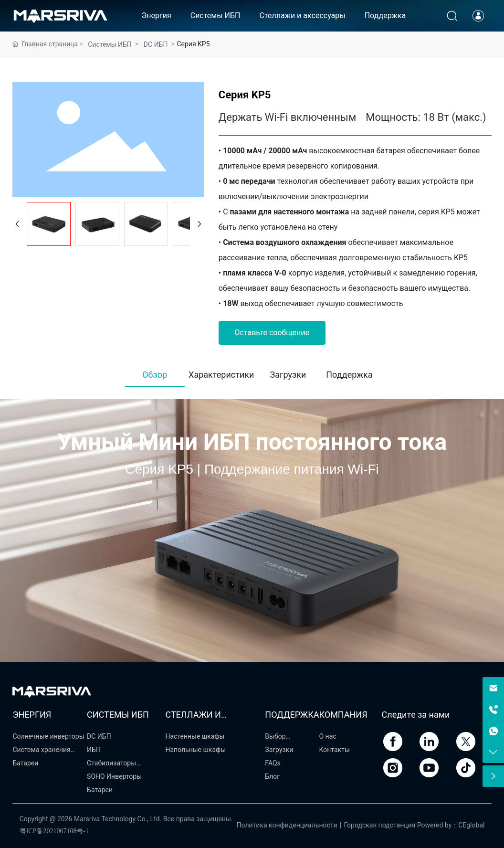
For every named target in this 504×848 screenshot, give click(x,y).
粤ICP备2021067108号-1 (54, 831)
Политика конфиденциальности (287, 825)
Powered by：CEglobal (451, 825)
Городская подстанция (380, 825)
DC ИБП (156, 44)
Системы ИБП (110, 44)
